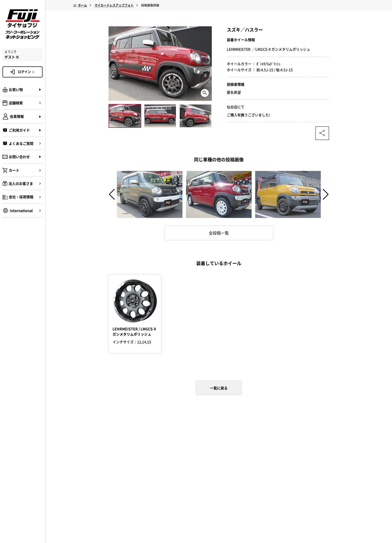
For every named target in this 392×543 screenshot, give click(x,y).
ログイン (27, 72)
